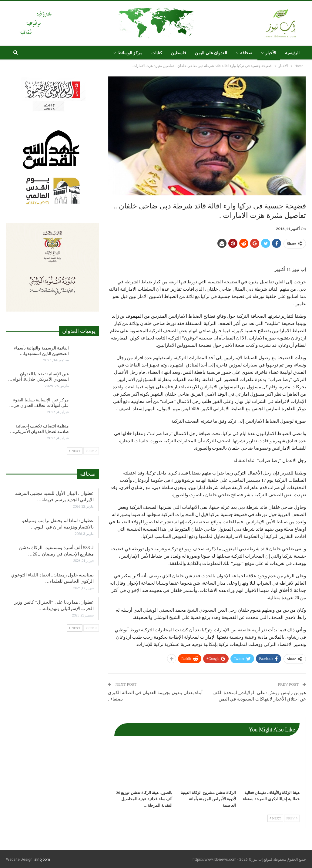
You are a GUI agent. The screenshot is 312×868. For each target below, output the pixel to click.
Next (275, 818)
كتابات (157, 53)
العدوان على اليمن (211, 53)
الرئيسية (292, 53)
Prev (292, 818)
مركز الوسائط (130, 53)
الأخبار (271, 53)
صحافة (246, 53)
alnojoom (42, 860)
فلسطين (179, 53)
